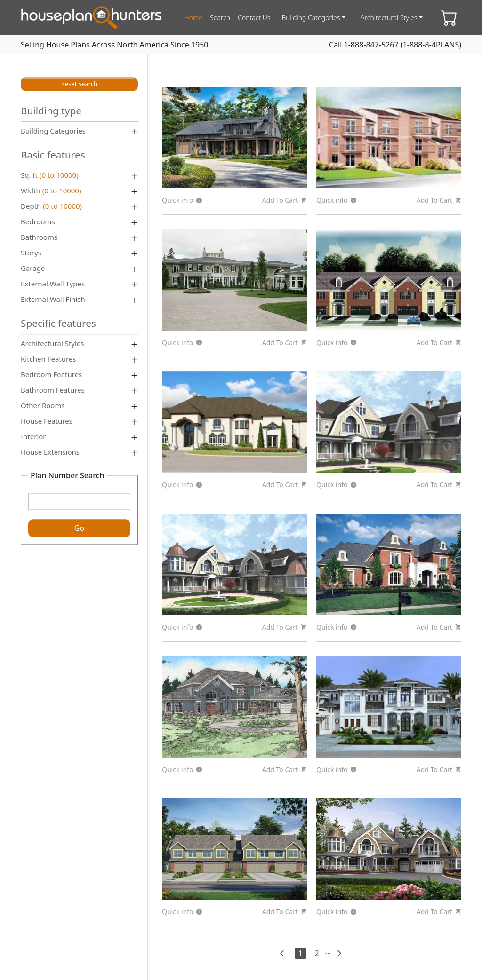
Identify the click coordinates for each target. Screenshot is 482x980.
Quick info (182, 200)
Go (79, 529)
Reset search (79, 84)
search (220, 18)
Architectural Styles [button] (389, 18)
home (193, 18)
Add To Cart (285, 200)
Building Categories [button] (311, 18)
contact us (254, 18)
